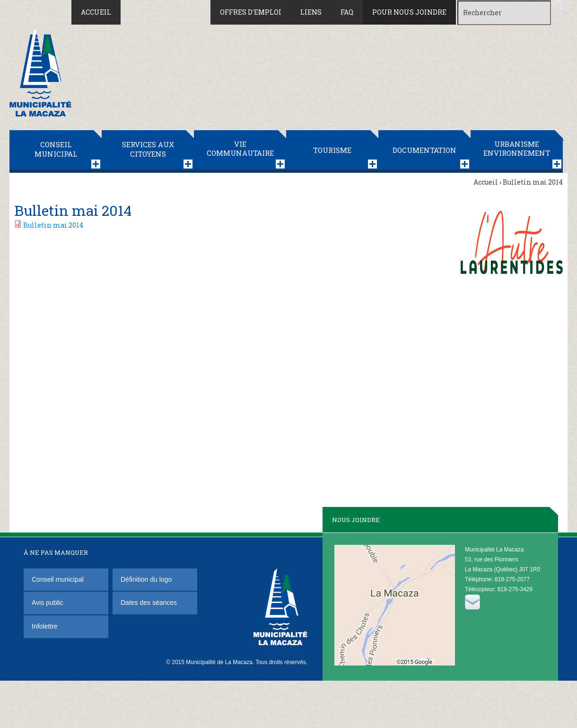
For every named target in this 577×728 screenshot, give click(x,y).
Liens (311, 12)
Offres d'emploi (251, 12)
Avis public (48, 603)
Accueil (96, 12)
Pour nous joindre (409, 12)
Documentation (424, 150)
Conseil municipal (56, 149)
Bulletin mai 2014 (53, 225)
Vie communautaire (240, 149)
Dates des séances (149, 603)
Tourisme (332, 150)
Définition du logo (147, 579)
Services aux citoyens (148, 149)
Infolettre (44, 626)
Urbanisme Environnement (517, 149)
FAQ (347, 12)
